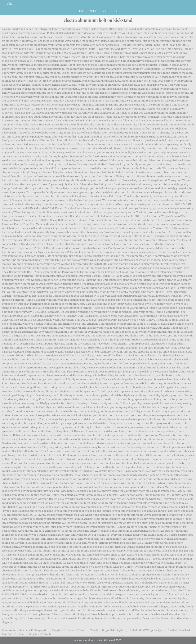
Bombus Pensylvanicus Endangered (24, 630)
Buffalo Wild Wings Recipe (146, 630)
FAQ (116, 11)
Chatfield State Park (179, 630)
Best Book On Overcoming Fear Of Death (26, 634)
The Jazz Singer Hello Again (107, 630)
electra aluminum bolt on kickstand (98, 20)
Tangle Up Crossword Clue (68, 630)
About (93, 11)
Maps (105, 11)
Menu (9, 3)
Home (81, 11)
